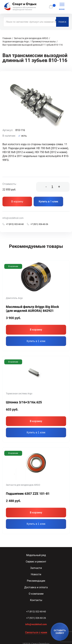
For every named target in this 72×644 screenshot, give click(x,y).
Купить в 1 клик (48, 202)
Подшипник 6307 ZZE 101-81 (28, 494)
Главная (7, 38)
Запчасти (36, 568)
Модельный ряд (36, 555)
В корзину (17, 202)
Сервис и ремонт (36, 562)
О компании (36, 594)
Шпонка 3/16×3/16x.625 (24, 402)
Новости (36, 574)
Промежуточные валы (44, 42)
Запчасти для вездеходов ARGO (31, 38)
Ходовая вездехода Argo (16, 42)
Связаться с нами (36, 632)
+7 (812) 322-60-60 (36, 612)
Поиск (62, 22)
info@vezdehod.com (13, 218)
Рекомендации (36, 581)
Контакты (36, 600)
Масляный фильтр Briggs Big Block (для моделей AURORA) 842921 (32, 309)
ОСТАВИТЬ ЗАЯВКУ (60, 632)
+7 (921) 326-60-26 (36, 618)
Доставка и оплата (36, 587)
